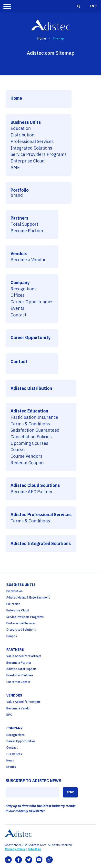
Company (20, 283)
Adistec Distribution (31, 389)
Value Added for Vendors (23, 702)
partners (15, 650)
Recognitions (24, 289)
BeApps (12, 636)
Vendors (19, 254)
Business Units (26, 122)
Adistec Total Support (21, 669)
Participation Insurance (34, 417)
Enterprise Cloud (28, 161)
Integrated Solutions (31, 148)
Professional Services (32, 142)
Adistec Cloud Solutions (35, 486)
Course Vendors (26, 456)
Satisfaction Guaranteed (35, 430)
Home (42, 38)
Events (17, 309)
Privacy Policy (15, 849)
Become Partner (27, 231)
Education (21, 129)
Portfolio (20, 190)
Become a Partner (19, 663)
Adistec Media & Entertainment (28, 597)
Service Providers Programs (39, 155)
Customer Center (18, 682)
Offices (18, 295)
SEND (70, 792)
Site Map (35, 849)
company (15, 728)
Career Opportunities (32, 302)
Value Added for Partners (24, 656)
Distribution (22, 135)
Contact (18, 315)
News (10, 760)
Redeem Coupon (27, 463)
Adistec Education (29, 411)
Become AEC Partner (32, 492)
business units (21, 585)
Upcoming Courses (29, 443)
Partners (19, 218)
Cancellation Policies (31, 437)
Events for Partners (20, 675)
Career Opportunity (31, 338)
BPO (9, 715)
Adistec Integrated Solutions (41, 544)
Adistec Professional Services (41, 515)
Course (18, 450)
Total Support (24, 224)
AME (15, 168)
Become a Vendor (28, 260)
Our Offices (14, 754)
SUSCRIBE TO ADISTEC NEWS (33, 781)
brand (17, 195)
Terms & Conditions (30, 424)
